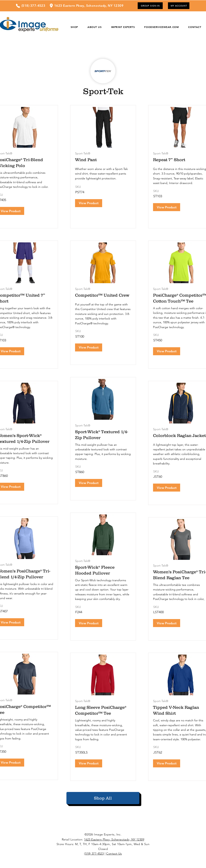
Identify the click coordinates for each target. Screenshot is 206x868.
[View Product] (89, 203)
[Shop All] (103, 798)
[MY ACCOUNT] (179, 6)
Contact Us (114, 854)
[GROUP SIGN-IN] (150, 6)
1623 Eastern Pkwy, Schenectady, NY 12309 (114, 839)
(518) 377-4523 (94, 854)
